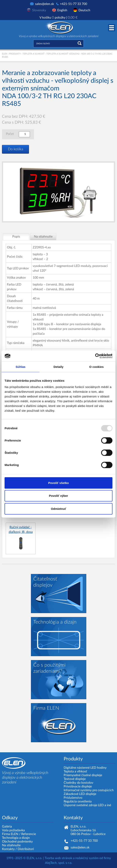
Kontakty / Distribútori (18, 849)
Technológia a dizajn (16, 838)
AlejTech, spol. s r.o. (59, 863)
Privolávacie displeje (78, 786)
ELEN (5, 54)
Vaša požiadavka (13, 830)
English (62, 10)
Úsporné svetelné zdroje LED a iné (87, 805)
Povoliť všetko (58, 483)
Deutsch (84, 10)
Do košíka (16, 149)
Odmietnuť (58, 509)
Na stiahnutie (11, 845)
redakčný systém (87, 858)
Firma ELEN (10, 834)
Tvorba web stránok (58, 858)
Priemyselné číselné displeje (83, 775)
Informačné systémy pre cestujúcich (89, 790)
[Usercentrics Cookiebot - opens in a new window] (95, 356)
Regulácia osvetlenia (78, 801)
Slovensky (39, 10)
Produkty (15, 54)
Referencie (29, 834)
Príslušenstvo (73, 798)
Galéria (7, 827)
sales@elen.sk (45, 4)
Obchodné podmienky (17, 842)
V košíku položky (58, 18)
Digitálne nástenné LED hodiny (85, 768)
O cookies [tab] (96, 367)
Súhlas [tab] (21, 367)
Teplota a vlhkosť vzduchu (63, 54)
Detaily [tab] (58, 367)
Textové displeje (75, 779)
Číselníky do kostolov (78, 783)
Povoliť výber (58, 496)
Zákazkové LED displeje (80, 794)
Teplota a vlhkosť (34, 54)
